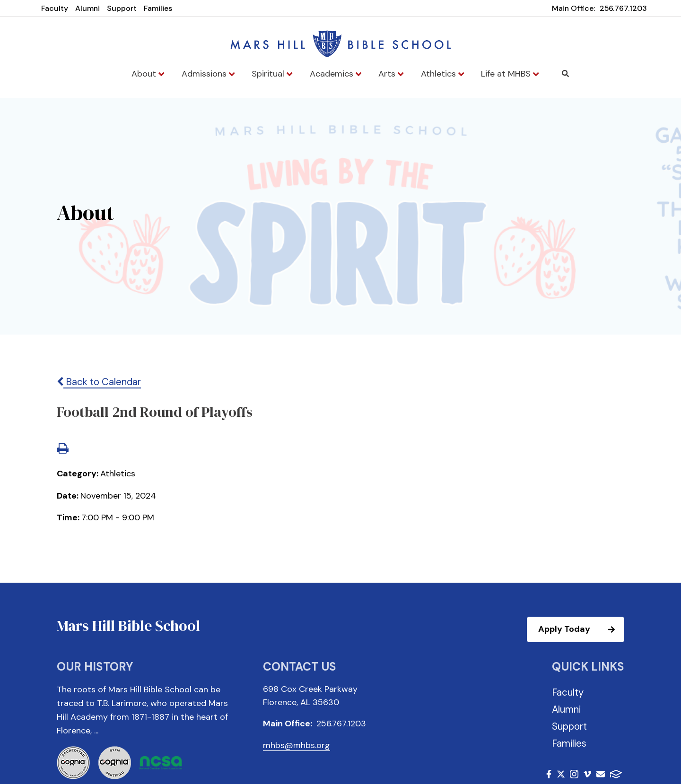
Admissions (208, 74)
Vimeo (587, 774)
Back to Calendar (99, 382)
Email (601, 774)
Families (158, 8)
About (148, 74)
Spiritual (272, 74)
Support (122, 8)
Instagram (574, 774)
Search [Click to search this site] (565, 73)
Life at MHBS (510, 74)
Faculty (55, 8)
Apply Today (581, 629)
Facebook (549, 774)
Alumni (87, 8)
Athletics (442, 74)
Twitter (561, 774)
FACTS (616, 774)
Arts (391, 74)
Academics (336, 74)
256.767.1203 (623, 8)
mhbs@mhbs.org (297, 745)
